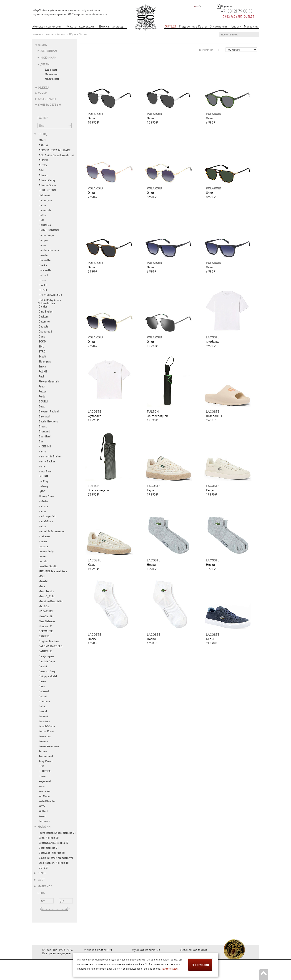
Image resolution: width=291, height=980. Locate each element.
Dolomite (44, 322)
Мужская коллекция (80, 26)
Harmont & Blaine (50, 457)
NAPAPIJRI (46, 611)
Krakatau (44, 536)
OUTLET (171, 26)
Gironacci (44, 417)
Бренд (40, 134)
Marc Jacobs (46, 591)
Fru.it (42, 387)
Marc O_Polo (46, 596)
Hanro (42, 452)
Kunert (43, 541)
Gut (41, 442)
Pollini (43, 696)
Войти (194, 6)
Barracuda (45, 210)
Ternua (43, 751)
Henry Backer (47, 461)
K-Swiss (44, 501)
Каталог (61, 34)
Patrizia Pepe (47, 661)
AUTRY (43, 165)
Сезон (40, 873)
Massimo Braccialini (51, 601)
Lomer (43, 556)
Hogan (43, 466)
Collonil (43, 275)
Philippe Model (48, 676)
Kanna (43, 511)
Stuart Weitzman (49, 746)
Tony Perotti (46, 761)
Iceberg (43, 486)
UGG (41, 766)
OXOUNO (44, 636)
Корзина (226, 6)
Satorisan (44, 721)
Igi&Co (43, 491)
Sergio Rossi (46, 731)
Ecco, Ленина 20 (49, 838)
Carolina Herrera (49, 250)
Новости (235, 26)
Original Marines (49, 641)
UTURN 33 (45, 771)
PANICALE (45, 651)
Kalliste (43, 506)
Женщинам (49, 51)
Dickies (43, 307)
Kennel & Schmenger (52, 531)
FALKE (43, 372)
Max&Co (44, 606)
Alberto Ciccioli (48, 185)
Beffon (43, 215)
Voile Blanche (47, 801)
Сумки (43, 93)
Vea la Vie (44, 791)
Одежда (44, 88)
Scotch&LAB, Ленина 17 (53, 843)
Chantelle (45, 260)
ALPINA (44, 160)
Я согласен (200, 965)
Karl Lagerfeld (48, 516)
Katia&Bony (46, 521)
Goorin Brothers (48, 422)
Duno (42, 337)
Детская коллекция (113, 26)
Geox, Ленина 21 (49, 848)
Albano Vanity (47, 180)
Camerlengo (46, 235)
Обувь (42, 45)
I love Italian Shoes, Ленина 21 (57, 833)
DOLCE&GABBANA (50, 295)
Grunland (44, 432)
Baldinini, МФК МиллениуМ (56, 858)
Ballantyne (45, 200)
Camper (44, 240)
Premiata (44, 701)
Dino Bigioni (46, 312)
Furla (42, 397)
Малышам (51, 74)
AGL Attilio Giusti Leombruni (56, 155)
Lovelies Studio (48, 566)
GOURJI (43, 402)
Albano (43, 175)
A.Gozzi (43, 145)
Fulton (43, 392)
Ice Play (44, 481)
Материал (43, 886)
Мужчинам (49, 58)
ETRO (42, 352)
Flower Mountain (49, 382)
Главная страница (43, 34)
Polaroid (44, 691)
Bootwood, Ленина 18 (52, 853)
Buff (41, 220)
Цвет (39, 880)
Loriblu (43, 561)
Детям (45, 65)
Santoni (43, 716)
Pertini (43, 666)
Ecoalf (42, 357)
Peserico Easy (47, 671)
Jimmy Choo (46, 496)
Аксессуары (47, 99)
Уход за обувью (49, 105)
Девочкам (51, 70)
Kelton (43, 526)
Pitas (42, 686)
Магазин (42, 827)
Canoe (42, 245)
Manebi (43, 581)
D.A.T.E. (43, 285)
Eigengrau (45, 362)
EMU (41, 347)
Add (41, 170)
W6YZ (42, 806)
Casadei (43, 255)
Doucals (44, 327)
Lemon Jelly (46, 551)
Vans (42, 786)
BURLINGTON (47, 190)
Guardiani (45, 437)
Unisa (42, 776)
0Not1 (42, 140)
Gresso (43, 427)
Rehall (43, 706)
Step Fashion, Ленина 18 (54, 863)
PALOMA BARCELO (51, 646)
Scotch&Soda (47, 726)
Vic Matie (44, 796)
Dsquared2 (45, 332)
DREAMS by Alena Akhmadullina (49, 302)
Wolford (43, 811)
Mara (42, 586)
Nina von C (45, 626)
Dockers (44, 317)
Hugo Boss (45, 471)
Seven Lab (45, 736)
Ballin (42, 205)
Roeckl (43, 711)
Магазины (251, 26)
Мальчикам (52, 79)
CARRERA (45, 225)
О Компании (218, 26)
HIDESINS (45, 447)
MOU (42, 576)
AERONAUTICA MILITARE (55, 150)
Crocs (42, 280)
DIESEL (43, 290)
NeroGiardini (46, 616)
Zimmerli (44, 821)
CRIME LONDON (49, 230)
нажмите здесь (170, 969)
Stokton (43, 741)
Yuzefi (42, 816)
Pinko (42, 681)
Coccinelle (45, 270)
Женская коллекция (47, 26)
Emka (42, 367)
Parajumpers (47, 656)
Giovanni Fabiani (49, 412)
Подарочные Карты (193, 26)
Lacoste (43, 546)
